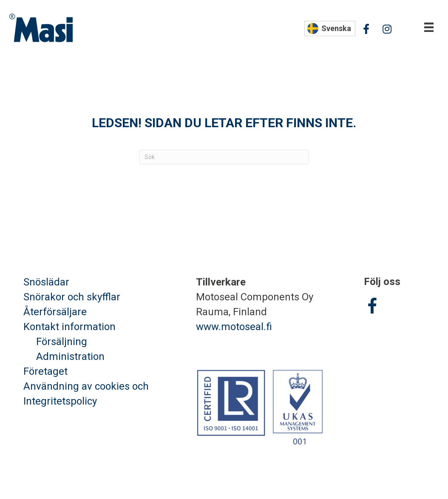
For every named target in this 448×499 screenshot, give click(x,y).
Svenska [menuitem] (336, 28)
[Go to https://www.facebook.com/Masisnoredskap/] (372, 307)
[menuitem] (330, 29)
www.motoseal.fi (234, 327)
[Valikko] (429, 27)
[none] (330, 29)
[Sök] (224, 157)
